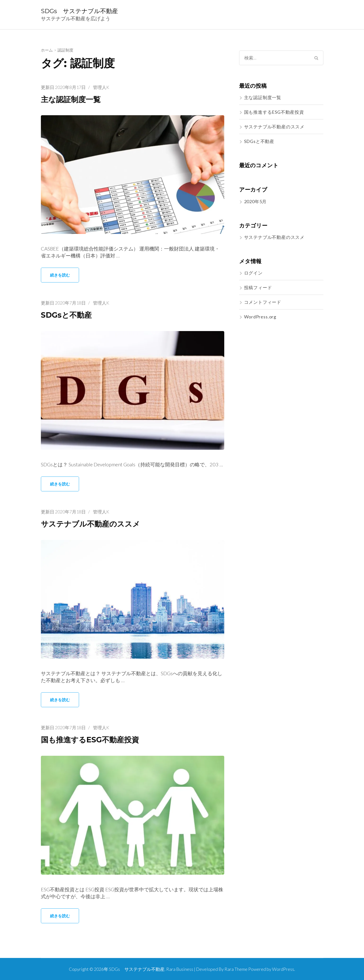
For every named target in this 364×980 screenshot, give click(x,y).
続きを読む (60, 275)
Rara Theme (236, 969)
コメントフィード (263, 302)
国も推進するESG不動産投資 (93, 740)
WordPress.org (260, 317)
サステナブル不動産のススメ (94, 524)
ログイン (253, 273)
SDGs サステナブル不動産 (79, 11)
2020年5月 (255, 201)
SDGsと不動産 (68, 315)
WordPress (283, 969)
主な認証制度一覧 (73, 99)
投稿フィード (258, 287)
